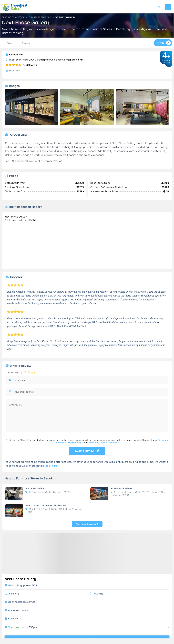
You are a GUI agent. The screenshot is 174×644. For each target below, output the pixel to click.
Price (10, 43)
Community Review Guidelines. (103, 443)
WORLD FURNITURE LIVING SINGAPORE (46, 505)
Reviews (26, 43)
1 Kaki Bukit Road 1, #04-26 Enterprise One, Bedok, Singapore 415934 (44, 60)
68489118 (14, 594)
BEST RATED (8, 17)
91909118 (98, 594)
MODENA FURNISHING (122, 488)
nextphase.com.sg (19, 610)
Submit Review (87, 451)
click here (52, 466)
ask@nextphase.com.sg (22, 602)
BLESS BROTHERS (35, 488)
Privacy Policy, (75, 443)
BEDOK (21, 17)
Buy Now (13, 619)
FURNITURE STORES (39, 17)
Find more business (87, 524)
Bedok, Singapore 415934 (21, 585)
